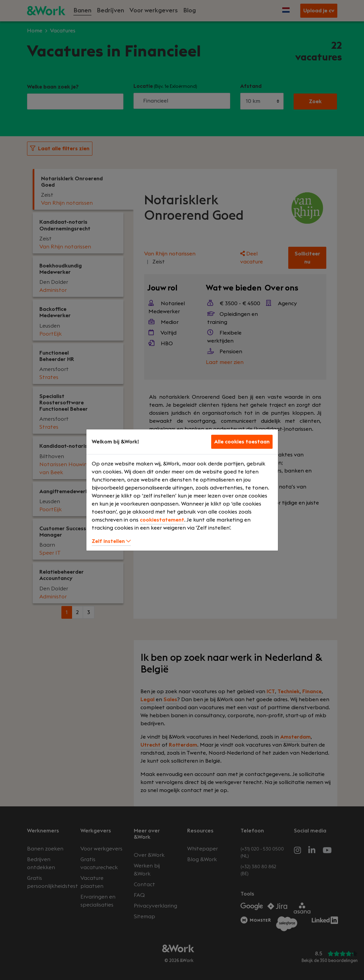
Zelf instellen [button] (111, 541)
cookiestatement (162, 520)
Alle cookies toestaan (242, 442)
